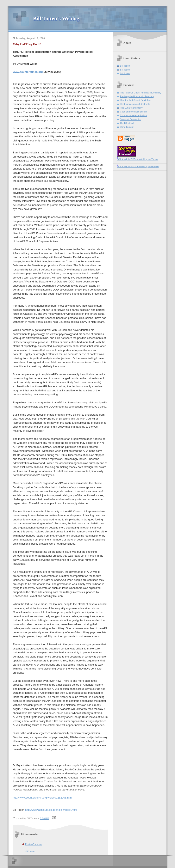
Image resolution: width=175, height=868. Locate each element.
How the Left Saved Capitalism (136, 100)
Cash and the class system (134, 112)
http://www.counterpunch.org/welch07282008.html (43, 798)
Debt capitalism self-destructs (135, 104)
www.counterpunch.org (28, 72)
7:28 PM (45, 818)
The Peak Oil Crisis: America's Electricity (141, 93)
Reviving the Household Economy (137, 96)
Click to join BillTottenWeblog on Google (138, 166)
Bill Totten (125, 66)
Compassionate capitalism (133, 115)
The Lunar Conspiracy (131, 108)
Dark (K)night (127, 127)
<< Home (30, 851)
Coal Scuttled (127, 123)
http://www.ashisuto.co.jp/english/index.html (51, 810)
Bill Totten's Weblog (56, 19)
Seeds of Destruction (131, 119)
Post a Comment (34, 844)
